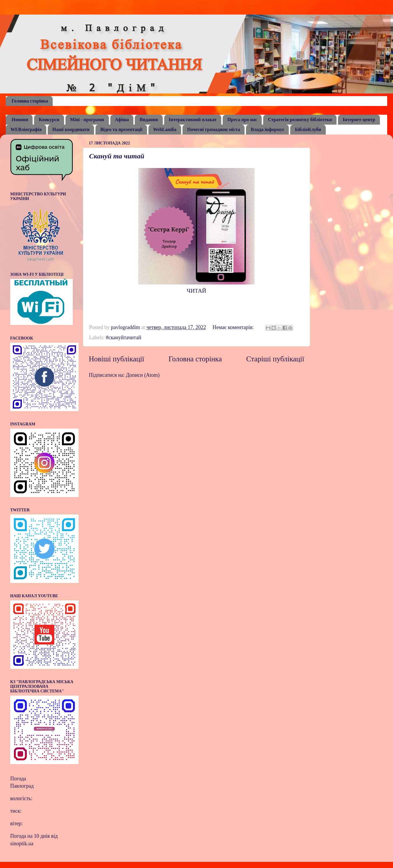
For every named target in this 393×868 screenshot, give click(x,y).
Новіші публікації (116, 359)
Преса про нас (242, 120)
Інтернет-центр (359, 120)
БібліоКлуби (308, 129)
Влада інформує (267, 129)
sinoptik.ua (22, 844)
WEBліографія (26, 129)
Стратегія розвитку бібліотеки (300, 120)
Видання (149, 120)
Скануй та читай (117, 156)
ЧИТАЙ (197, 291)
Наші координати (71, 129)
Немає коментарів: (234, 327)
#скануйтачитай (123, 337)
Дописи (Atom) (143, 375)
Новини (20, 120)
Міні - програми (87, 120)
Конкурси (49, 120)
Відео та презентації (121, 129)
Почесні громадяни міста (214, 129)
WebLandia (165, 129)
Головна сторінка (30, 101)
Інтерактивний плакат (193, 120)
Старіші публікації (275, 359)
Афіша (122, 120)
